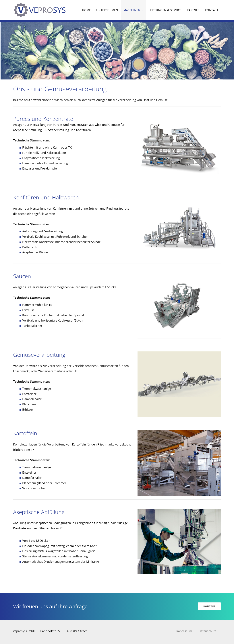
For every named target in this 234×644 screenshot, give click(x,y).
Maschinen (132, 10)
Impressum (184, 631)
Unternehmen (107, 10)
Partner (193, 10)
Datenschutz (207, 631)
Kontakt (212, 10)
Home (86, 10)
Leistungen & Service (165, 10)
